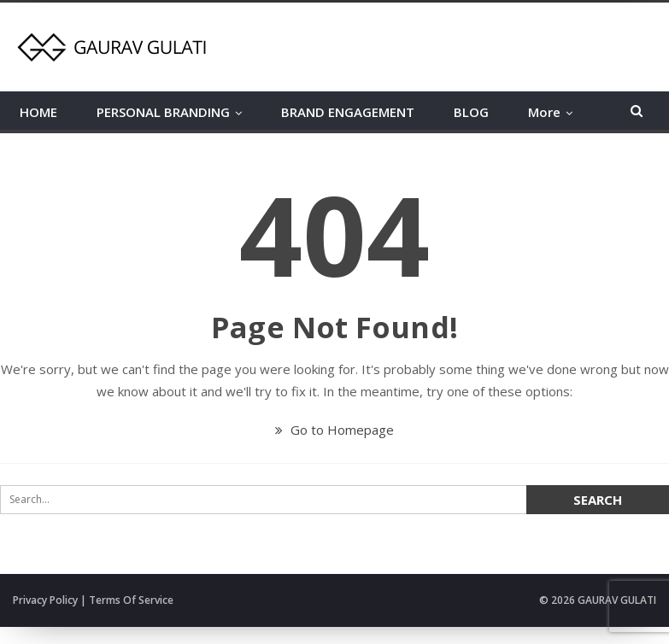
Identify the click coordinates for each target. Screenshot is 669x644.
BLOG (471, 112)
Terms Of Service (131, 600)
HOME (38, 112)
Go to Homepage (334, 430)
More (544, 112)
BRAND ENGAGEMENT (348, 112)
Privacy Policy (45, 600)
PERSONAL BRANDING (163, 112)
